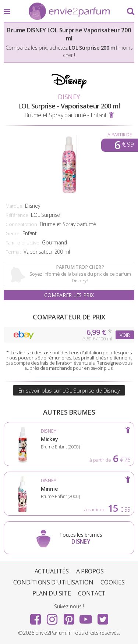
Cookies (112, 582)
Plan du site (52, 593)
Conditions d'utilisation (53, 582)
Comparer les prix (69, 295)
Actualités (52, 571)
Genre (13, 233)
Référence (17, 215)
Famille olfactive (22, 243)
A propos (90, 571)
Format (13, 252)
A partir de (119, 135)
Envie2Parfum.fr (69, 12)
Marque (14, 206)
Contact (92, 593)
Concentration (21, 224)
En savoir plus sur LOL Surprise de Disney (69, 390)
